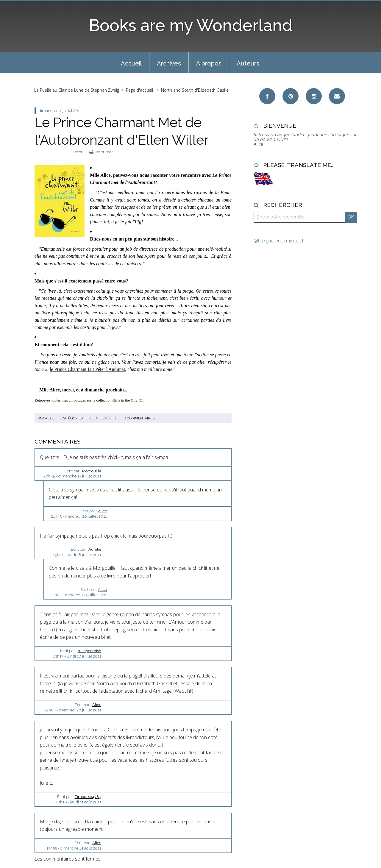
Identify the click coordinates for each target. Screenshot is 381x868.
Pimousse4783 (88, 797)
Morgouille (92, 471)
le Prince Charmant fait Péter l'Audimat (87, 369)
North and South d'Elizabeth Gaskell (196, 90)
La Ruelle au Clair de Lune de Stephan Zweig (77, 90)
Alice (102, 511)
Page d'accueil (139, 90)
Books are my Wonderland (191, 25)
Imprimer (101, 152)
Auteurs (248, 63)
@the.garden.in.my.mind (278, 241)
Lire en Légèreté (101, 418)
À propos (209, 63)
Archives (169, 63)
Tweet (77, 152)
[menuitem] (131, 63)
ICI (141, 400)
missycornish (89, 651)
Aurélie (95, 549)
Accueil (131, 63)
